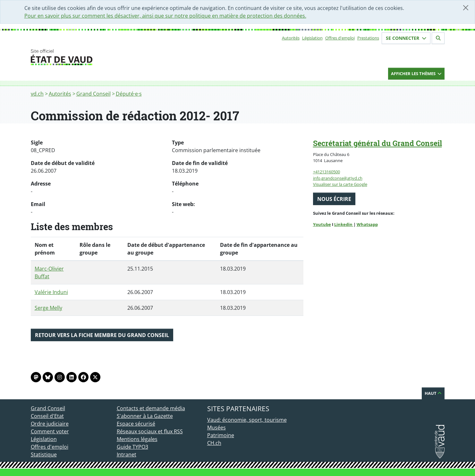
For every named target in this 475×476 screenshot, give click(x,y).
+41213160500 (327, 172)
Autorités (291, 38)
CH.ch (214, 443)
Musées (216, 428)
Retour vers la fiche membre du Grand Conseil (102, 335)
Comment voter (50, 431)
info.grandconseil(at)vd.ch (338, 178)
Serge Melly (48, 308)
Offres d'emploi (340, 38)
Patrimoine (221, 435)
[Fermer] (466, 8)
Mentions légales (137, 439)
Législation (312, 38)
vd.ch (37, 94)
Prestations (368, 38)
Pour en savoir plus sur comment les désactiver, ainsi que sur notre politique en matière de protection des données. (165, 16)
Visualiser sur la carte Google (340, 184)
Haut (433, 393)
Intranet (127, 454)
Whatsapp (367, 224)
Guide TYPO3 (132, 447)
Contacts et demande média (151, 408)
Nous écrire (334, 199)
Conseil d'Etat (47, 416)
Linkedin (344, 224)
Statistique (44, 454)
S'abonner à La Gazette (145, 416)
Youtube (322, 224)
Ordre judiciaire (50, 424)
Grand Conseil (93, 94)
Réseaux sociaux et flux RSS (150, 431)
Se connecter (406, 38)
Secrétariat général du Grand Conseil (377, 143)
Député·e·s (129, 94)
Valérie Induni (51, 292)
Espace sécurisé (136, 424)
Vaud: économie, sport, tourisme (247, 420)
